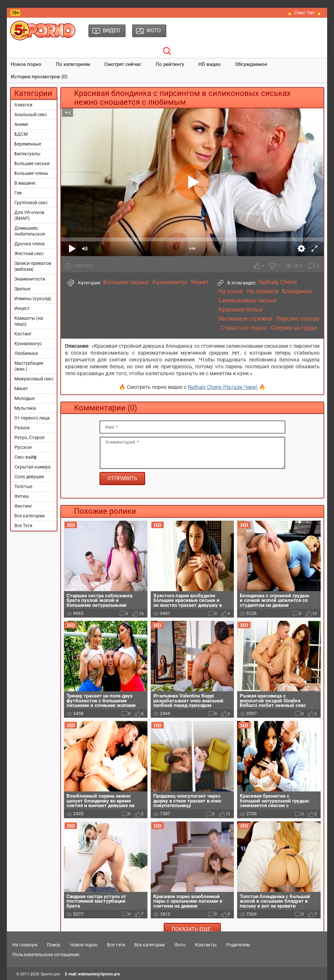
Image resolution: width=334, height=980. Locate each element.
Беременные (28, 144)
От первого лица (32, 418)
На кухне (231, 291)
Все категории (30, 516)
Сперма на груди (294, 328)
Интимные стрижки (245, 319)
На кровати (263, 291)
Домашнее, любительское (30, 231)
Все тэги (116, 945)
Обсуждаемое (251, 64)
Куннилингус (28, 344)
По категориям (73, 64)
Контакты (206, 945)
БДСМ (21, 134)
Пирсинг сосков (298, 319)
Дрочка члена (30, 244)
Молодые (24, 398)
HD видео (210, 64)
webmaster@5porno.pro (99, 974)
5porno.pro (50, 974)
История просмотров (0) (39, 77)
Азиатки (23, 105)
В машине (25, 183)
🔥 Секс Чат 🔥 (304, 13)
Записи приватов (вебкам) (33, 266)
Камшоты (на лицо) (29, 321)
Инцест (22, 308)
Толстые (23, 486)
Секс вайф (25, 457)
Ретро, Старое (29, 437)
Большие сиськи (32, 163)
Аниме (21, 124)
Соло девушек (29, 477)
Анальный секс (31, 115)
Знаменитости (30, 279)
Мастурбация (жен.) (29, 366)
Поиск (54, 945)
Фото (180, 945)
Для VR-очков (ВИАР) (29, 215)
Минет (21, 389)
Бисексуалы (27, 154)
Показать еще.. (192, 929)
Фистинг (23, 506)
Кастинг (23, 334)
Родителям (238, 945)
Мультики (25, 408)
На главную (25, 945)
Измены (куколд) (33, 299)
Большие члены (31, 173)
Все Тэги (23, 526)
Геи (18, 193)
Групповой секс (31, 203)
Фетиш (22, 496)
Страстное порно (243, 328)
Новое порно (26, 64)
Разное (22, 428)
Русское (23, 447)
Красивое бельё (241, 310)
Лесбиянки (26, 353)
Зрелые (22, 289)
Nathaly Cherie (278, 282)
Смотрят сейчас (123, 64)
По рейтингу (170, 64)
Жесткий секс (29, 253)
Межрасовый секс (34, 379)
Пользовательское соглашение (46, 955)
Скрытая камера (32, 467)
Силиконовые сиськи (248, 300)
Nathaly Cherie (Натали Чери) (223, 387)
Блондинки (297, 291)
